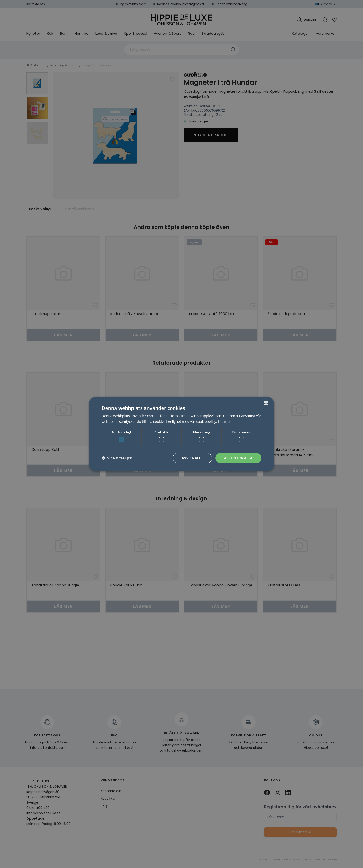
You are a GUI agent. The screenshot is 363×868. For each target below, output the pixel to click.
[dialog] (181, 434)
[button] (117, 458)
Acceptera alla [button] (238, 458)
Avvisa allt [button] (192, 458)
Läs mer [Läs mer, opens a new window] (224, 421)
